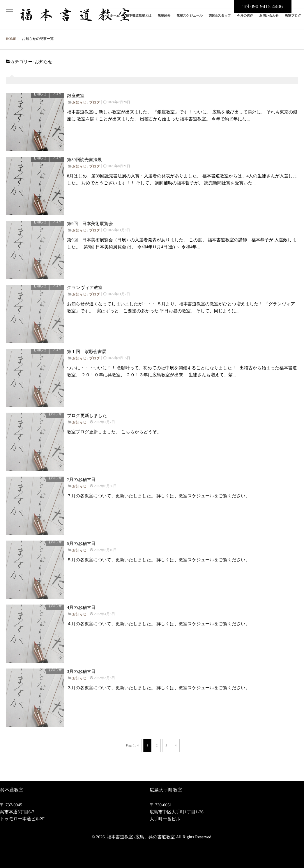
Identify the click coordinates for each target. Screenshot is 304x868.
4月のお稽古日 (81, 603)
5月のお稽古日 (81, 539)
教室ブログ (293, 19)
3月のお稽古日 (81, 667)
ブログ (57, 90)
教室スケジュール (189, 19)
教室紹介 (164, 19)
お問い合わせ (269, 19)
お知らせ (40, 90)
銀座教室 (76, 91)
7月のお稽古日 (81, 475)
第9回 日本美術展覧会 (90, 219)
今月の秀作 (245, 19)
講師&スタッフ (220, 19)
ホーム (115, 19)
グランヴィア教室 (85, 283)
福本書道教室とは (139, 19)
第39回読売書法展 (84, 155)
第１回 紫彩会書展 (87, 347)
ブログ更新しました (87, 411)
